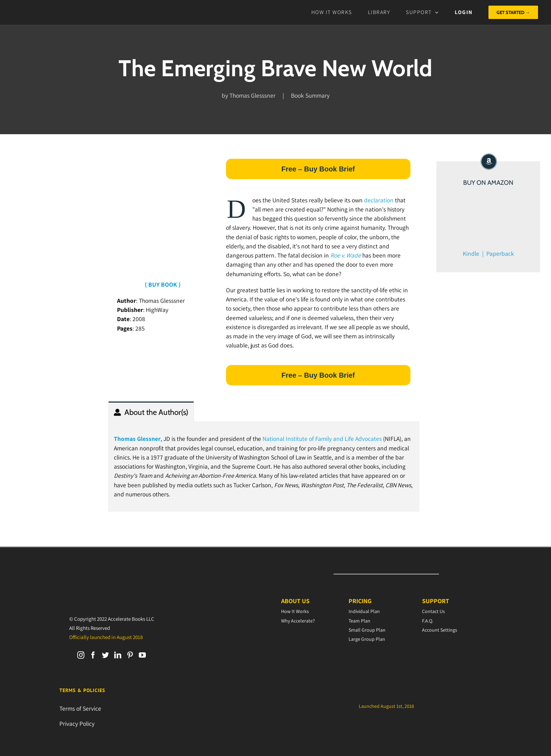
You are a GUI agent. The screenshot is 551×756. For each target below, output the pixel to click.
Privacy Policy (77, 724)
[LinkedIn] (118, 655)
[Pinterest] (130, 655)
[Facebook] (93, 655)
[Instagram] (81, 655)
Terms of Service (80, 708)
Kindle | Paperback (488, 253)
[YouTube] (142, 655)
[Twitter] (105, 655)
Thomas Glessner (137, 439)
